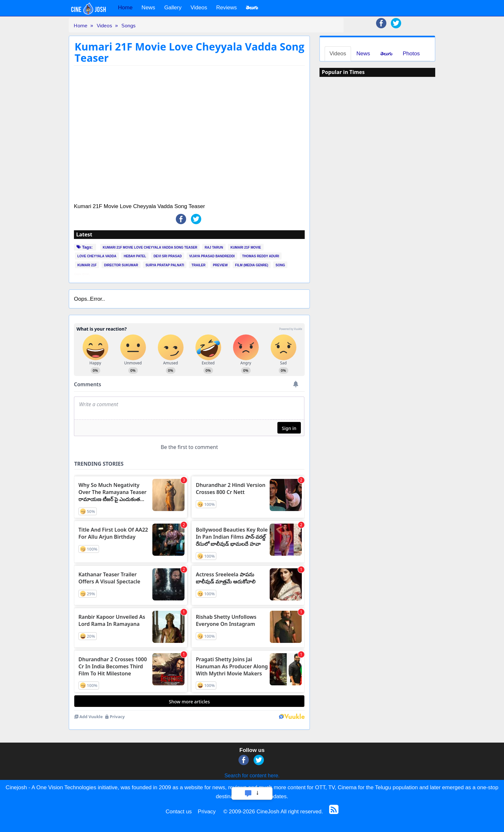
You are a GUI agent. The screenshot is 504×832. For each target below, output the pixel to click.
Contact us (179, 812)
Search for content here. (252, 776)
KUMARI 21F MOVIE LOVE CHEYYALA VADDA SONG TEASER (150, 247)
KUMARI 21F (87, 265)
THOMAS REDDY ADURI (261, 256)
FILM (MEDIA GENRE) (252, 265)
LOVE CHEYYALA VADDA (97, 256)
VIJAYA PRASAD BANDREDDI (212, 256)
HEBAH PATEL (135, 256)
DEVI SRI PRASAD (168, 256)
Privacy (207, 812)
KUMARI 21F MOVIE (246, 247)
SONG (280, 265)
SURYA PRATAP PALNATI (165, 265)
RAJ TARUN (214, 247)
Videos (199, 8)
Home (125, 8)
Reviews (226, 8)
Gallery (173, 8)
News (148, 8)
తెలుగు (386, 54)
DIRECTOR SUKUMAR (121, 265)
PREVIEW (220, 265)
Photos (411, 54)
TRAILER (198, 265)
